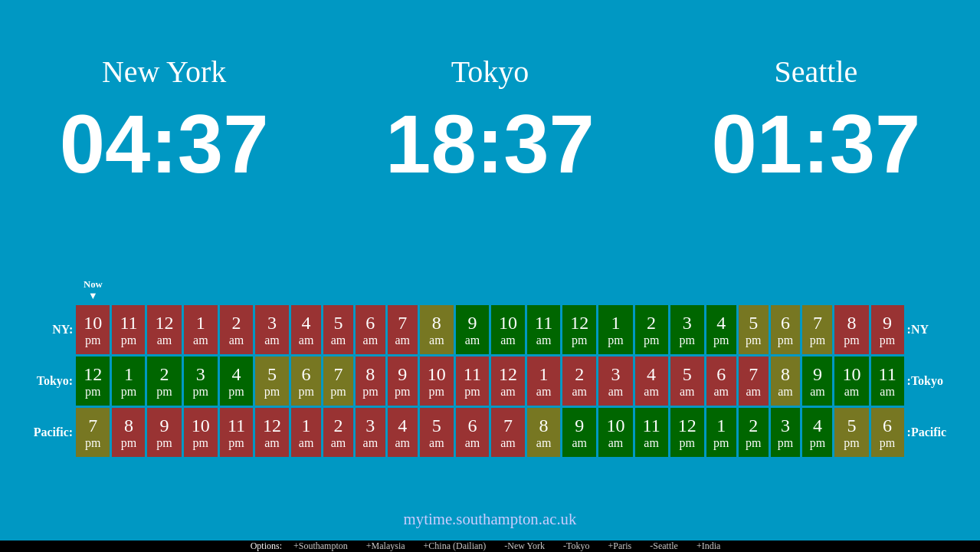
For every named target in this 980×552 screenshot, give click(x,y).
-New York (524, 546)
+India (708, 546)
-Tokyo (577, 546)
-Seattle (664, 546)
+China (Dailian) (455, 546)
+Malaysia (386, 546)
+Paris (619, 546)
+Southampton (321, 546)
